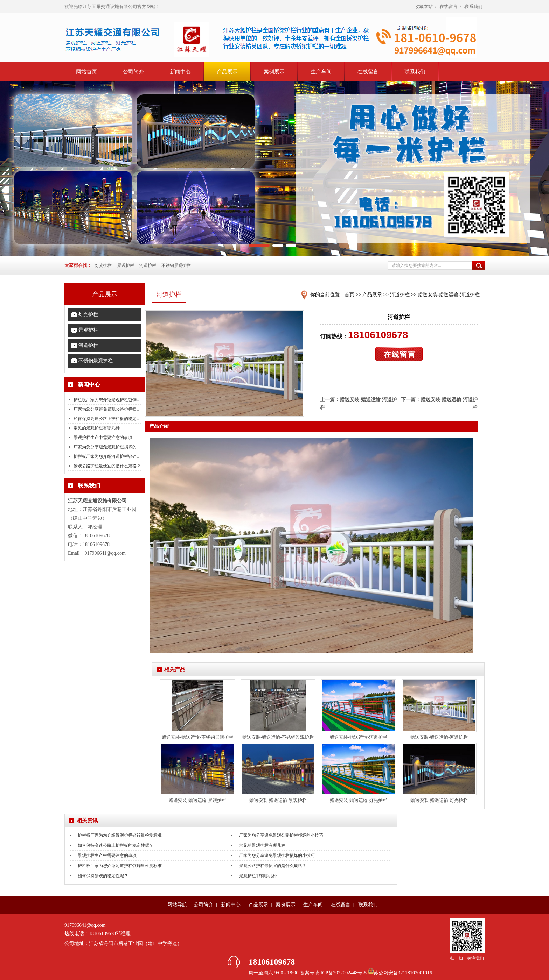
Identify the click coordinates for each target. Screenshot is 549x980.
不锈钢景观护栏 (176, 265)
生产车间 (321, 72)
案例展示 (274, 72)
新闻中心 (180, 72)
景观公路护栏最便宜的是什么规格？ (107, 466)
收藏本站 (424, 6)
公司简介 (133, 72)
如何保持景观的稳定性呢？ (103, 876)
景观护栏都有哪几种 (258, 876)
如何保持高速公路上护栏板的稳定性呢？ (111, 419)
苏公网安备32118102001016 (403, 972)
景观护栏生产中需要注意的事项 (103, 438)
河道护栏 (148, 265)
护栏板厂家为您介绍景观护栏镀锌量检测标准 (116, 400)
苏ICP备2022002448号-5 (342, 972)
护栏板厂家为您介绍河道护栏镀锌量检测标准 (116, 456)
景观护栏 (126, 265)
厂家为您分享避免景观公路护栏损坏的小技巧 (116, 409)
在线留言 (449, 6)
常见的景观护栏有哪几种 (97, 428)
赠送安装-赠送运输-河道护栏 (449, 295)
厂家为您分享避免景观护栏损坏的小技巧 (111, 447)
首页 (349, 295)
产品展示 (227, 72)
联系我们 (473, 6)
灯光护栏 (103, 265)
